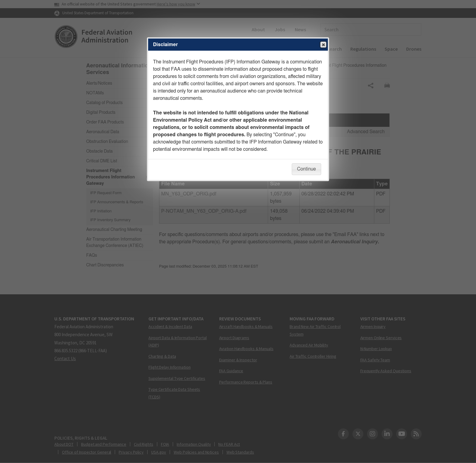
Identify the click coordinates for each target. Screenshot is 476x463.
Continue (306, 169)
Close (323, 45)
